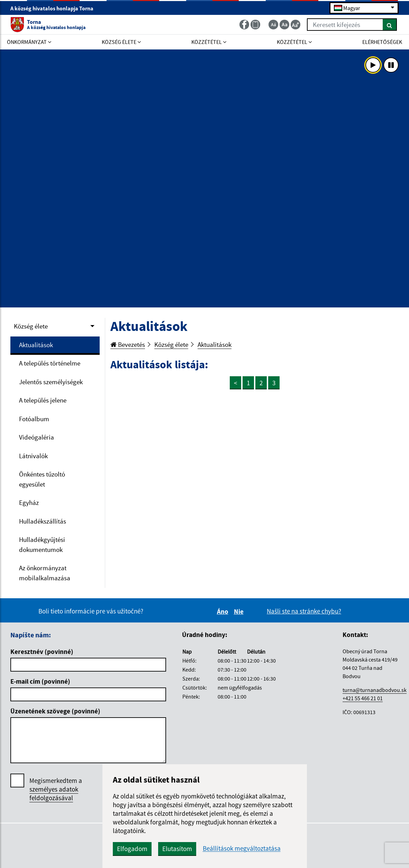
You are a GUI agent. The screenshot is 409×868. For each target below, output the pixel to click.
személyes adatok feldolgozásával (54, 793)
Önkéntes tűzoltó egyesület (42, 479)
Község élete (31, 326)
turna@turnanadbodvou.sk (375, 690)
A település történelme (50, 363)
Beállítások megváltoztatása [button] (242, 848)
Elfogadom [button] (132, 849)
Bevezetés (128, 344)
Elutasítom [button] (177, 849)
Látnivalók (33, 456)
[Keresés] (390, 25)
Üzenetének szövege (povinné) (55, 711)
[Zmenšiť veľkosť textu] (273, 25)
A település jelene (43, 400)
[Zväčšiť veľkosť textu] (296, 25)
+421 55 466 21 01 (363, 698)
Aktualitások (36, 345)
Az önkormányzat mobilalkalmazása (45, 573)
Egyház (29, 502)
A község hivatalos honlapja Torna (55, 8)
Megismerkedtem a (56, 789)
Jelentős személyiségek (51, 382)
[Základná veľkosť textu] (284, 25)
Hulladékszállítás (43, 521)
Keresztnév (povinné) (42, 652)
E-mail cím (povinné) (40, 681)
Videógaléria (37, 437)
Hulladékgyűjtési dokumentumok (42, 544)
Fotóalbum (34, 419)
